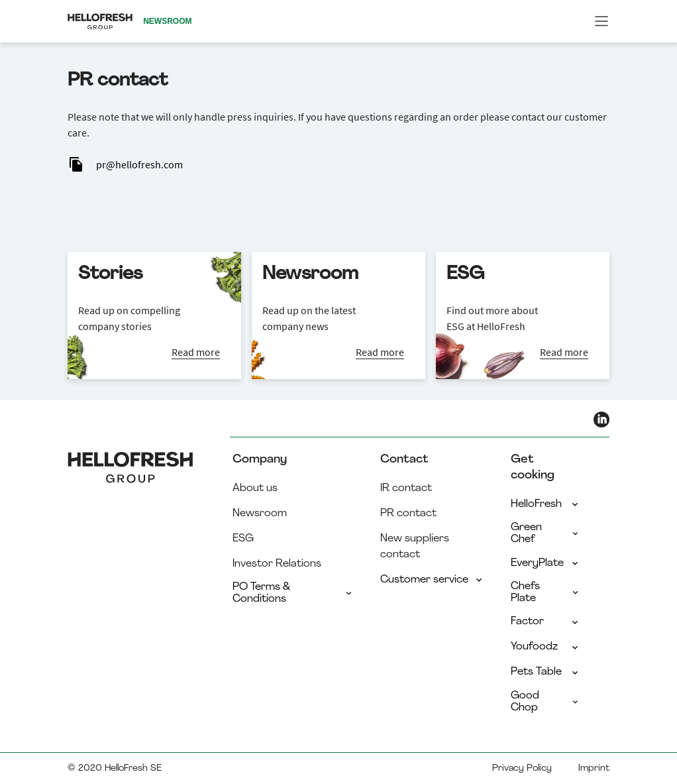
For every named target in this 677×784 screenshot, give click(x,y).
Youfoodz (546, 647)
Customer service (432, 580)
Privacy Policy (522, 768)
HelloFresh (546, 504)
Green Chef (546, 533)
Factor (546, 622)
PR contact (408, 514)
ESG (243, 539)
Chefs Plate (546, 592)
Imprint (594, 768)
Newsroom (260, 514)
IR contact (406, 488)
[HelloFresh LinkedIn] (601, 420)
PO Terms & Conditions (293, 593)
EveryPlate (546, 563)
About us (255, 488)
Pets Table (546, 672)
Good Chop (546, 702)
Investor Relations (277, 564)
